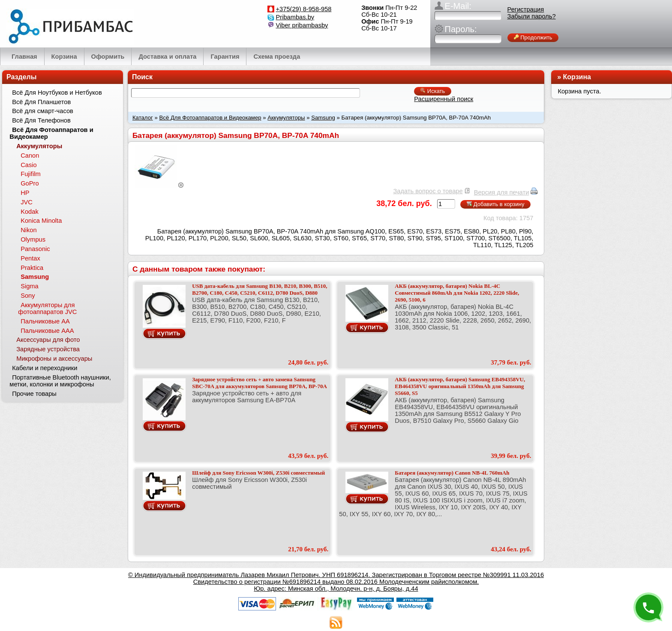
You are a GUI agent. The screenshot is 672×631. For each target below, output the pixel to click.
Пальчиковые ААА (47, 331)
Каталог (143, 118)
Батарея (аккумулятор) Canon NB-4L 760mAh (452, 473)
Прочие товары (34, 394)
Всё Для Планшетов (41, 102)
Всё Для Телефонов (41, 120)
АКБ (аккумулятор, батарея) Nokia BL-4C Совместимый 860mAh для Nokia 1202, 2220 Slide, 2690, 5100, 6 (457, 293)
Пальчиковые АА (45, 321)
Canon (30, 156)
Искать (433, 91)
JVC (27, 202)
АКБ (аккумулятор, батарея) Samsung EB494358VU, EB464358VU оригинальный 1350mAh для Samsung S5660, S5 (460, 386)
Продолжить (533, 37)
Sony (28, 296)
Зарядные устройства (48, 349)
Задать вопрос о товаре (428, 191)
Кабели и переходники (45, 368)
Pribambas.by (295, 17)
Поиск (142, 77)
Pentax (30, 258)
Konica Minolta (41, 221)
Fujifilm (30, 174)
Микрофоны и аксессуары (54, 359)
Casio (28, 165)
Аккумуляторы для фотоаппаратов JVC (47, 308)
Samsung (323, 118)
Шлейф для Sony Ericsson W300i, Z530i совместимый (258, 473)
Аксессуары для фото (48, 340)
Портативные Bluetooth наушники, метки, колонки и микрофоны (60, 381)
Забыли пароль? (532, 16)
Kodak (30, 212)
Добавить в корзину (495, 204)
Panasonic (35, 249)
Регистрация (526, 9)
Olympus (33, 239)
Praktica (32, 268)
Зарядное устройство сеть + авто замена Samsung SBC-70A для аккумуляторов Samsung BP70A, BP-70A (259, 383)
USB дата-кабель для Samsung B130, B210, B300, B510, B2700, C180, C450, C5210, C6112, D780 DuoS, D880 (259, 289)
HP (25, 193)
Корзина (577, 77)
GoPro (30, 183)
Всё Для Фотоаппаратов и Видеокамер (210, 118)
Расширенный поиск (444, 99)
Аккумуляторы (286, 118)
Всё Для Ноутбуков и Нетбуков (57, 93)
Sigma (30, 286)
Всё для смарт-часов (43, 111)
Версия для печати (502, 192)
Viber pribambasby (302, 25)
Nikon (28, 230)
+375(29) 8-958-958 (304, 9)
